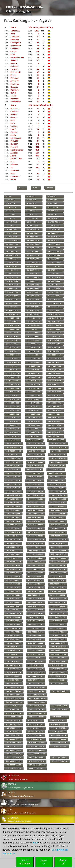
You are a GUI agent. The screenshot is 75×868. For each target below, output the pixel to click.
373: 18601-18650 (13, 654)
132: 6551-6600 (55, 355)
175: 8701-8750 (12, 410)
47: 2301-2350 (33, 252)
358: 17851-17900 (13, 636)
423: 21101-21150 (35, 721)
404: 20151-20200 (60, 691)
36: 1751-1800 (54, 237)
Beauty (36, 27)
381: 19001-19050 (59, 662)
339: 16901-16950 (58, 610)
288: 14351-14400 (59, 547)
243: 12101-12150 (58, 492)
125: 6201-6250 (33, 348)
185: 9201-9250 (33, 421)
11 (38, 75)
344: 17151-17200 (35, 617)
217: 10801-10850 (13, 462)
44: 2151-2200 (33, 248)
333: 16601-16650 (57, 602)
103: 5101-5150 (12, 322)
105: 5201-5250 (55, 322)
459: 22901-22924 (37, 769)
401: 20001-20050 (37, 687)
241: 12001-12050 (13, 492)
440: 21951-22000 (14, 743)
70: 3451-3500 (12, 281)
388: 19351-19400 (13, 673)
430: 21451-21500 (59, 728)
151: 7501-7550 (12, 381)
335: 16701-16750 (36, 606)
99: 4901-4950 (54, 314)
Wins (42, 27)
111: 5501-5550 (54, 329)
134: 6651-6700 (33, 359)
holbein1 (14, 115)
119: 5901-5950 (33, 340)
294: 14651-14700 (59, 554)
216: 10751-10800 (58, 458)
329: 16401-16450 (36, 599)
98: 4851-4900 (33, 314)
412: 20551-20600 (36, 706)
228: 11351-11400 (56, 473)
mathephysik (16, 72)
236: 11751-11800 (35, 484)
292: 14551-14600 (13, 554)
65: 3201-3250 (33, 274)
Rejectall (44, 862)
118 (38, 156)
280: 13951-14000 (13, 540)
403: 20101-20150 (37, 691)
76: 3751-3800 (12, 288)
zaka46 (13, 156)
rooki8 (13, 129)
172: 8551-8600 (12, 407)
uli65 (12, 120)
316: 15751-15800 (13, 584)
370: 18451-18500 (13, 650)
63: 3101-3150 (54, 270)
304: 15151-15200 (13, 569)
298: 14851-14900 (13, 562)
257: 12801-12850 (36, 510)
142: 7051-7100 (12, 370)
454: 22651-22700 (37, 761)
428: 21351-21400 (13, 728)
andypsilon (15, 37)
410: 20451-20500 (37, 702)
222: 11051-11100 (57, 466)
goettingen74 (16, 43)
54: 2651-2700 (54, 259)
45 (38, 72)
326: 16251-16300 (35, 595)
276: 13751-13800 (58, 532)
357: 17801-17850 (58, 632)
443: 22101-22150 (13, 746)
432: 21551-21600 (35, 732)
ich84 (13, 34)
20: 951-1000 (32, 218)
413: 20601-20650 (59, 706)
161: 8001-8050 (34, 392)
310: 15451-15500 (13, 577)
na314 (13, 93)
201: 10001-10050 (57, 440)
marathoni (14, 99)
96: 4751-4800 (54, 311)
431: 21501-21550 (13, 732)
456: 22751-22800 (14, 765)
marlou (13, 75)
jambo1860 (15, 31)
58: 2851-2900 (12, 266)
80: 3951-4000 (33, 292)
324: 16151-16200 (57, 591)
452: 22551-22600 (60, 758)
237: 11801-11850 (57, 484)
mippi (13, 174)
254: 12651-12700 (36, 506)
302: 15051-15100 (36, 565)
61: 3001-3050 (12, 270)
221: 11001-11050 (35, 466)
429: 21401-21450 (36, 728)
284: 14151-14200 (35, 543)
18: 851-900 (53, 215)
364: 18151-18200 (13, 643)
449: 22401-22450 (37, 754)
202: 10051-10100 (13, 444)
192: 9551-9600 (55, 429)
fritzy (13, 55)
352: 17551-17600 (13, 628)
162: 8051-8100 (55, 392)
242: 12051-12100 (36, 492)
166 (38, 147)
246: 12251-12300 (58, 495)
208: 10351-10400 (13, 451)
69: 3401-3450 (54, 277)
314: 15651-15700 (35, 580)
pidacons (14, 165)
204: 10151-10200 (58, 444)
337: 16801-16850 (13, 610)
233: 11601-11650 (35, 481)
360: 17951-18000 (58, 636)
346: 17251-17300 (13, 621)
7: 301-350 (10, 204)
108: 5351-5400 (55, 325)
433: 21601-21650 (58, 732)
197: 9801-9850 (34, 436)
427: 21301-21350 (58, 724)
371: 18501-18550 (36, 650)
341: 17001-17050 (36, 614)
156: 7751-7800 (55, 385)
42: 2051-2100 (54, 244)
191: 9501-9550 (33, 429)
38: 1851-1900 (33, 240)
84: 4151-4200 (54, 296)
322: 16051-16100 (13, 591)
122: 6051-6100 (33, 344)
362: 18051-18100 (36, 639)
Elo (30, 27)
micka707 (14, 141)
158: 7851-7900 (34, 388)
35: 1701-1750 (33, 237)
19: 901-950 (11, 218)
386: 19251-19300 (36, 669)
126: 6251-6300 (55, 348)
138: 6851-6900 (55, 362)
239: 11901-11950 (35, 488)
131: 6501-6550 (33, 355)
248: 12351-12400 (36, 499)
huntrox (14, 63)
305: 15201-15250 (36, 569)
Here (35, 843)
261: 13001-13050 (58, 514)
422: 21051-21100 (13, 721)
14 (38, 129)
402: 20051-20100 (14, 691)
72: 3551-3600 (54, 281)
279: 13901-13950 (58, 536)
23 (38, 55)
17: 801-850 (32, 215)
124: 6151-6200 (12, 348)
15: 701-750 (53, 211)
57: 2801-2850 (54, 263)
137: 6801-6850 (34, 362)
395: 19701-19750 (36, 680)
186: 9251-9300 (55, 421)
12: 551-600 (53, 207)
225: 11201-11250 (56, 469)
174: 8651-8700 (55, 407)
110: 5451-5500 (33, 329)
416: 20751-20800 (60, 710)
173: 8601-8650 (34, 407)
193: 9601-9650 (12, 433)
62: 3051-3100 (33, 270)
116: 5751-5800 (33, 336)
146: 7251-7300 (33, 373)
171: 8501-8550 (55, 403)
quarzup (14, 117)
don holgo (15, 84)
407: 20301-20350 (14, 698)
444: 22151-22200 (36, 746)
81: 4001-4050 (54, 292)
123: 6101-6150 (54, 344)
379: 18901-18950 (13, 662)
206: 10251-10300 (36, 447)
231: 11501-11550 (57, 477)
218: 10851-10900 (36, 462)
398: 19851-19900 (36, 684)
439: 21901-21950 (59, 739)
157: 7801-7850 (12, 388)
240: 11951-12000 (57, 488)
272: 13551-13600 (35, 529)
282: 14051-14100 (59, 540)
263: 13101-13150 (35, 517)
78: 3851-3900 (54, 288)
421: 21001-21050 (59, 717)
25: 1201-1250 (12, 226)
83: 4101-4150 (33, 296)
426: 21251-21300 (36, 724)
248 (38, 52)
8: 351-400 (32, 204)
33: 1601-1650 (54, 233)
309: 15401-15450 (59, 573)
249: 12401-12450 (59, 499)
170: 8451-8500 (34, 403)
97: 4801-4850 (12, 314)
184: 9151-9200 (12, 421)
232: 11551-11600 (13, 481)
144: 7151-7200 (55, 370)
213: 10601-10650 (57, 455)
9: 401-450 (53, 204)
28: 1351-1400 (12, 229)
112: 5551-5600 (12, 333)
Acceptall (63, 862)
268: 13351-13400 (13, 525)
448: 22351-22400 (14, 754)
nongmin (14, 87)
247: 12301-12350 (13, 499)
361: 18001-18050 (13, 639)
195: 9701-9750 (55, 433)
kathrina (14, 132)
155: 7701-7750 (33, 385)
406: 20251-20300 (37, 695)
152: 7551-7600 (33, 381)
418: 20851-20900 (37, 713)
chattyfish (14, 112)
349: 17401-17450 (13, 625)
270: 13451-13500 (59, 525)
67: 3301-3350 (12, 277)
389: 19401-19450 (36, 673)
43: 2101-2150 (12, 248)
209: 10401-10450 (37, 451)
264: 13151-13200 (57, 517)
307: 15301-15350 (13, 573)
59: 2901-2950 (33, 266)
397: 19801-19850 (13, 684)
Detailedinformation (25, 862)
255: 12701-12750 (58, 506)
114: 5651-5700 (54, 333)
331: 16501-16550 (13, 602)
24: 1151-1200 (54, 222)
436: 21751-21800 (58, 735)
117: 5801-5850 (55, 336)
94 (38, 87)
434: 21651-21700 (13, 735)
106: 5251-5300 (12, 325)
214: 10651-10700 (13, 458)
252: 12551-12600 (58, 503)
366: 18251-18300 (58, 643)
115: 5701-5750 (12, 336)
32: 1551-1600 (33, 233)
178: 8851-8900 (12, 414)
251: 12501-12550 (36, 503)
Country (49, 27)
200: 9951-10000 (34, 440)
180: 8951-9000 (55, 414)
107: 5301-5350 (33, 325)
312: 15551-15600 (57, 577)
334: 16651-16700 (13, 606)
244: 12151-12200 (13, 495)
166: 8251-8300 (12, 399)
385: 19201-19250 (13, 669)
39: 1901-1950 (54, 240)
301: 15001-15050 (13, 565)
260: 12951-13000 (36, 514)
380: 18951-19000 (36, 662)
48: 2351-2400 (54, 252)
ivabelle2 (14, 60)
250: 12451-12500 (13, 503)
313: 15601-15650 (13, 580)
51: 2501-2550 (54, 255)
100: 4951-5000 (12, 318)
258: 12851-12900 (58, 510)
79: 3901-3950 (12, 292)
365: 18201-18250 (36, 643)
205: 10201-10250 (13, 447)
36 (38, 49)
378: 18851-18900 (59, 658)
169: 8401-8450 (12, 403)
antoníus (14, 153)
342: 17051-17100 (58, 614)
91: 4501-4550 (12, 307)
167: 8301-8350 (34, 399)
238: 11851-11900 (13, 488)
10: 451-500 (11, 207)
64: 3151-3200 (12, 274)
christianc (14, 66)
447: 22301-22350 (37, 750)
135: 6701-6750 (55, 359)
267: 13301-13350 (58, 521)
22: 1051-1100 (11, 222)
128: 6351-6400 (34, 351)
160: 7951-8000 (12, 392)
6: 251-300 (53, 200)
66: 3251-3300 (54, 274)
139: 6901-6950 (12, 366)
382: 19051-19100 (13, 665)
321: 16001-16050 (58, 588)
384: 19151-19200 (57, 665)
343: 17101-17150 (13, 617)
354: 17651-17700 (58, 628)
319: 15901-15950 (13, 588)
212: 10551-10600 (35, 455)
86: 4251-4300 (33, 300)
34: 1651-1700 (12, 237)
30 (38, 174)
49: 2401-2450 (12, 255)
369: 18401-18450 (59, 647)
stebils (13, 135)
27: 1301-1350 (54, 226)
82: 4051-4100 (12, 296)
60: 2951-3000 (54, 266)
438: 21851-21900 (36, 739)
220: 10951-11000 (13, 466)
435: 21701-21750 (36, 735)
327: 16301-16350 (58, 595)
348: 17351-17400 (58, 621)
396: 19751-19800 (58, 680)
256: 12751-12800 (13, 510)
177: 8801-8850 (55, 410)
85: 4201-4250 (12, 300)
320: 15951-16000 (35, 588)
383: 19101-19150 (35, 665)
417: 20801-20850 (14, 713)
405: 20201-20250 (14, 695)
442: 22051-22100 (60, 743)
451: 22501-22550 (37, 758)
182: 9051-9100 (33, 418)
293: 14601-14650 (36, 554)
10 (38, 102)
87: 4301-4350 (54, 300)
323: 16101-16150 (35, 591)
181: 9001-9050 (12, 418)
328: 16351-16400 (13, 599)
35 (38, 66)
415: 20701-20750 (37, 710)
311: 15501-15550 (35, 577)
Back (22, 188)
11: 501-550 (32, 207)
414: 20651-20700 (14, 710)
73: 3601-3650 (12, 285)
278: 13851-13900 (36, 536)
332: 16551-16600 (35, 602)
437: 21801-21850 (13, 739)
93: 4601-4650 (54, 307)
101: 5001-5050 (33, 318)
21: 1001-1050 (54, 218)
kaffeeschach (16, 177)
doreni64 (14, 147)
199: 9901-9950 (12, 440)
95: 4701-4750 (33, 311)
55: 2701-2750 (12, 263)
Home (50, 188)
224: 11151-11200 (34, 469)
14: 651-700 (32, 211)
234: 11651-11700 (56, 481)
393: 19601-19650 (57, 676)
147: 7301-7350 (55, 373)
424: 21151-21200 (57, 721)
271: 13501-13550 (13, 529)
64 (38, 43)
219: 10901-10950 (58, 462)
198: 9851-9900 (55, 436)
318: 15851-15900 (58, 584)
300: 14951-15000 (59, 562)
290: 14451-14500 (36, 551)
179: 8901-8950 (34, 414)
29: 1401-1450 (33, 229)
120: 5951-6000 (55, 340)
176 (38, 150)
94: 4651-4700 (12, 311)
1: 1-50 (9, 196)
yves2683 (14, 69)
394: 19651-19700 (13, 680)
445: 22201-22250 (59, 746)
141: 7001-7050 (55, 366)
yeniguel (14, 126)
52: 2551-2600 (12, 259)
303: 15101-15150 (58, 565)
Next (36, 188)
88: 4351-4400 (12, 303)
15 (38, 46)
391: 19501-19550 (13, 676)
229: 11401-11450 (13, 477)
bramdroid (15, 40)
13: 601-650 (11, 211)
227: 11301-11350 (35, 473)
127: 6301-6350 (12, 351)
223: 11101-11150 (12, 469)
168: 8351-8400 (55, 399)
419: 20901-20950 (13, 717)
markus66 (14, 78)
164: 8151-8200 (33, 396)
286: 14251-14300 (13, 547)
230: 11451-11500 (35, 477)
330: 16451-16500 (59, 599)
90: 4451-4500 (54, 303)
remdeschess (16, 138)
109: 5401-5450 (12, 329)
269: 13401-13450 (36, 525)
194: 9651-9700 (33, 433)
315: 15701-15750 (57, 580)
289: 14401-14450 (13, 551)
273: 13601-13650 (57, 529)
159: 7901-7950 (55, 388)
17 (38, 40)
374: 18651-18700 (36, 654)
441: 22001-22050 (37, 743)
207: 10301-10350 (59, 447)
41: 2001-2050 (33, 244)
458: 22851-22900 (14, 769)
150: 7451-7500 (55, 377)
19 (38, 57)
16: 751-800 (11, 215)
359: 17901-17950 (36, 636)
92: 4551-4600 (33, 307)
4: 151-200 (10, 200)
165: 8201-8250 (55, 396)
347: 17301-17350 (36, 621)
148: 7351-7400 (12, 377)
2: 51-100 (31, 196)
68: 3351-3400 (33, 277)
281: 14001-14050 (36, 540)
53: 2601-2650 (33, 259)
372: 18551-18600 (59, 650)
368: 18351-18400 (36, 647)
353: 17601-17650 (35, 628)
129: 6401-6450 (55, 351)
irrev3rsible (15, 171)
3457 (37, 31)
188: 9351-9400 (34, 425)
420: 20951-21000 (37, 717)
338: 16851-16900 (36, 610)
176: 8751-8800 (34, 410)
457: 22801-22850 (37, 765)
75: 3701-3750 (54, 285)
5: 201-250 (31, 200)
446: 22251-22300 (14, 750)
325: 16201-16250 (13, 595)
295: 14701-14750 (13, 558)
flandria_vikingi (17, 150)
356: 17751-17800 (36, 632)
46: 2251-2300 (12, 252)
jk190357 (14, 81)
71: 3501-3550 (33, 281)
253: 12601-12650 (13, 506)
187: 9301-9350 (12, 425)
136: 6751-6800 (12, 362)
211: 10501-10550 (13, 455)
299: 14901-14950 (36, 562)
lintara (13, 180)
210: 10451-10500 (59, 451)
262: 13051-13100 (13, 517)
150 (38, 168)
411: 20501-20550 (13, 706)
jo (11, 168)
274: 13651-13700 (13, 532)
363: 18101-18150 (58, 639)
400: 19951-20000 (14, 687)
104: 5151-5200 (33, 322)
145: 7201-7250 (12, 373)
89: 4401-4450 (33, 303)
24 (38, 69)
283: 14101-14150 (13, 543)
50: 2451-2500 (33, 255)
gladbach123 (16, 102)
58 (38, 123)
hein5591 (14, 144)
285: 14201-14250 (58, 543)
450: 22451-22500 (14, 758)
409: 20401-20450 (14, 702)
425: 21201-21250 (13, 724)
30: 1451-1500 (54, 229)
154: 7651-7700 (12, 385)
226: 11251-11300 (13, 473)
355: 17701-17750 (13, 632)
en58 (12, 162)
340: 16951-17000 (13, 614)
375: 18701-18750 (59, 654)
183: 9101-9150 (54, 418)
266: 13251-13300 (35, 521)
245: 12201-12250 (36, 495)
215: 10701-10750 (36, 458)
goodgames (15, 49)
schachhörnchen (17, 57)
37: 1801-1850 (12, 240)
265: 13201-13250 (13, 521)
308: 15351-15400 (36, 573)
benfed (13, 123)
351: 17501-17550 (58, 625)
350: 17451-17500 (36, 625)
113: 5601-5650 (33, 333)
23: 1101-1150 (32, 222)
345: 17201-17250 (57, 617)
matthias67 (15, 90)
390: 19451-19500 (59, 673)
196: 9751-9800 (12, 436)
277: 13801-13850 (13, 536)
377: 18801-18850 (36, 658)
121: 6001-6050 (12, 344)
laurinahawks (16, 46)
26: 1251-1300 (33, 226)
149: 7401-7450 (33, 377)
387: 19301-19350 (58, 669)
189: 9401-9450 (55, 425)
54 (38, 141)
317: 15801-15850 (35, 584)
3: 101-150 (52, 196)
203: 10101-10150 (36, 444)
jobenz (13, 96)
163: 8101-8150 (12, 396)
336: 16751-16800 (58, 606)
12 (38, 37)
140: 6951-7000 (34, 366)
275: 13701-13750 (35, 532)
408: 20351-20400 (37, 698)
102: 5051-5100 (55, 318)
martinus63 (15, 109)
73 (38, 60)
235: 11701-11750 (13, 484)
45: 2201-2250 (54, 248)
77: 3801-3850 (33, 288)
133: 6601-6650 (12, 359)
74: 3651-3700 (33, 285)
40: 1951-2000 (12, 244)
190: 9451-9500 (12, 429)
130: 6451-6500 (12, 355)
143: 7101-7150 (33, 370)
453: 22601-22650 (13, 761)
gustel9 (13, 52)
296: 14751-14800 (36, 558)
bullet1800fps (16, 159)
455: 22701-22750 (60, 761)
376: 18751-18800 (13, 658)
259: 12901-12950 (13, 514)
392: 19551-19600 (35, 676)
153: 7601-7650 (55, 381)
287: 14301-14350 (36, 547)
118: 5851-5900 (12, 340)
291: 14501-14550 (59, 551)
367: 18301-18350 (13, 647)
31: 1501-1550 (11, 233)
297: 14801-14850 (59, 558)
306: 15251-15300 (58, 569)
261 (38, 153)
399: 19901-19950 (58, 684)
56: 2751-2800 (33, 263)
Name (13, 27)
